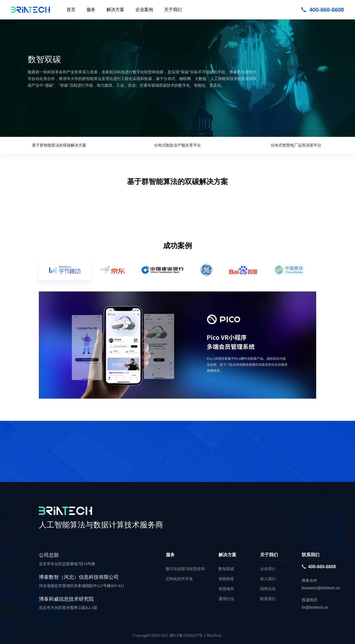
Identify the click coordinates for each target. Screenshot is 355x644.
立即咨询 (47, 121)
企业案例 (144, 10)
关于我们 (173, 10)
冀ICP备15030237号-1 (188, 636)
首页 (71, 10)
